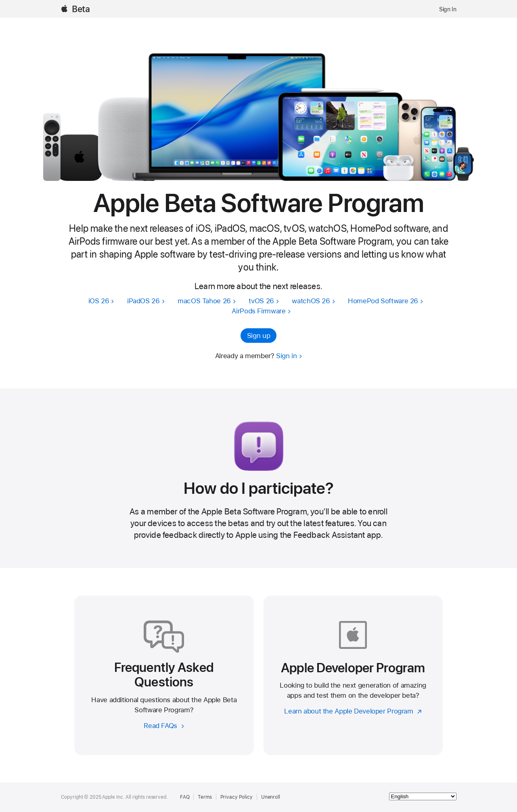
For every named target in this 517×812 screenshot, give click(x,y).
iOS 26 (99, 301)
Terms (205, 797)
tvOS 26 (261, 301)
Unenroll (271, 797)
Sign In (448, 9)
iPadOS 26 (143, 301)
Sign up (258, 336)
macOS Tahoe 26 (204, 301)
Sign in (286, 356)
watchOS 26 (311, 301)
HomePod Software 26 (383, 301)
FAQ (185, 797)
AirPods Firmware (258, 311)
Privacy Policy (237, 797)
